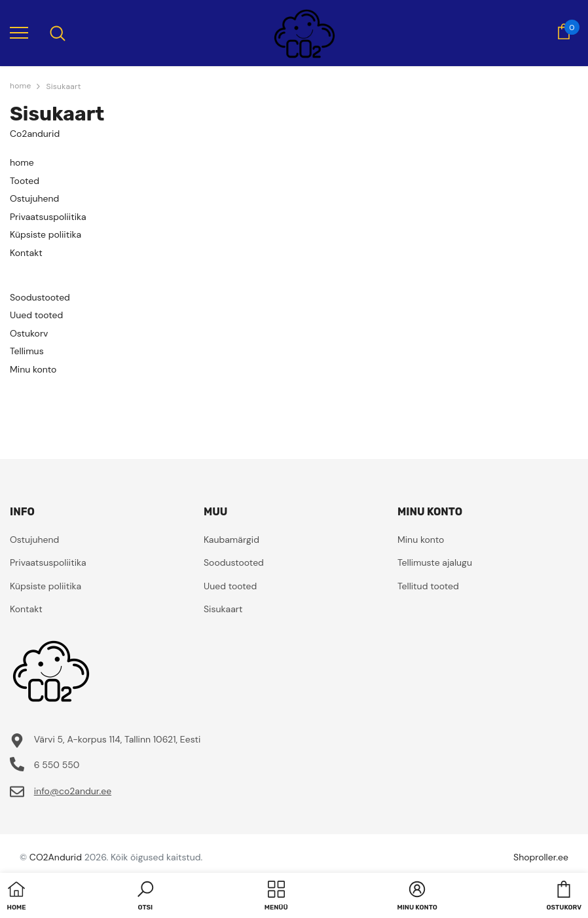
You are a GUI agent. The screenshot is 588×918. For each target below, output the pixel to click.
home (22, 162)
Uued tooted (36, 315)
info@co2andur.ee (73, 791)
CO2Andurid (56, 857)
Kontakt (26, 253)
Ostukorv (29, 333)
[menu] (19, 32)
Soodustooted (40, 297)
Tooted (25, 181)
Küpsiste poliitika (46, 234)
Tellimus (27, 351)
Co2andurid (35, 134)
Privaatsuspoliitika (48, 217)
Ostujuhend (34, 198)
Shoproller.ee (541, 857)
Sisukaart (63, 86)
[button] (145, 897)
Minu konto (33, 369)
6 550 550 (57, 765)
